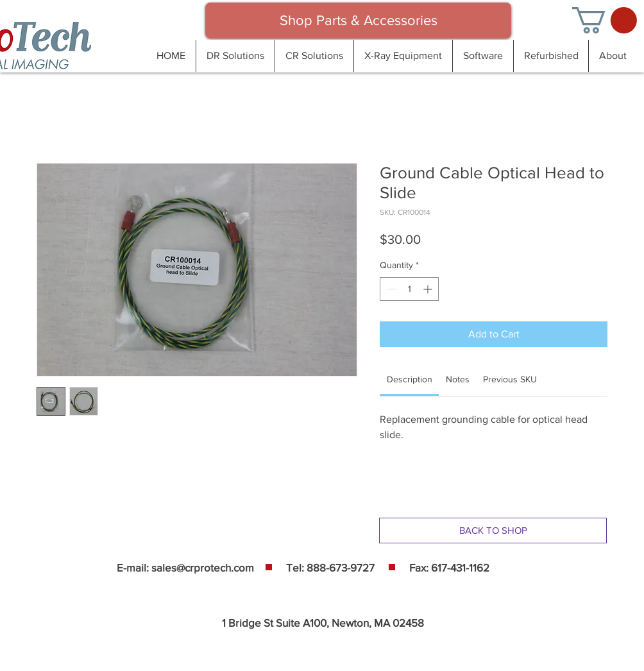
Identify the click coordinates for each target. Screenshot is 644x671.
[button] (605, 20)
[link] (410, 379)
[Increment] (429, 289)
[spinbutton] (409, 289)
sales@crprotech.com (203, 567)
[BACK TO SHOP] (493, 531)
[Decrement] (390, 289)
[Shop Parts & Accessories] (358, 21)
